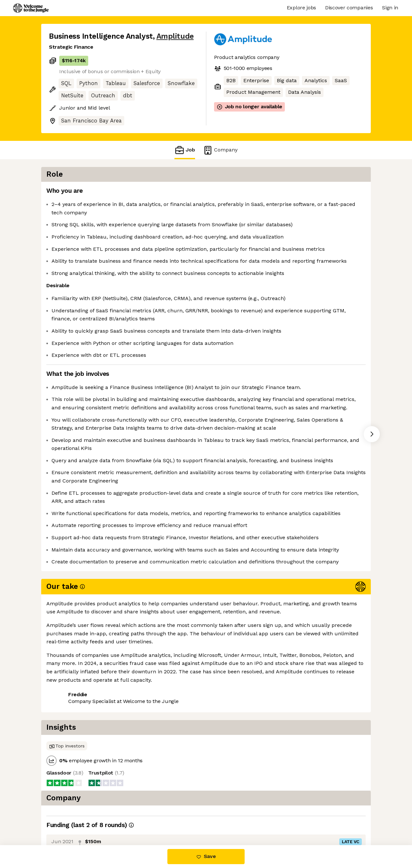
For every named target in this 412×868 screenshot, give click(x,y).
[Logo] (31, 8)
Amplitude (175, 36)
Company (220, 150)
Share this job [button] (67, 818)
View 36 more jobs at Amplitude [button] (134, 818)
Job (185, 150)
